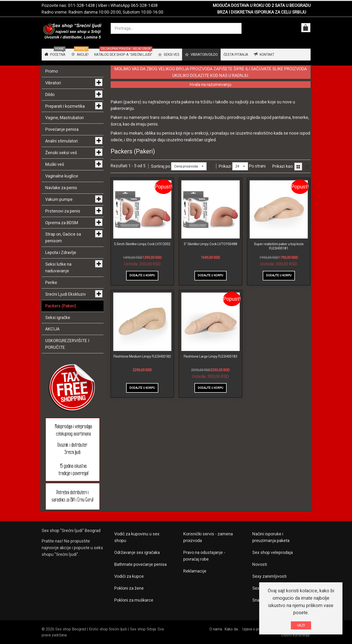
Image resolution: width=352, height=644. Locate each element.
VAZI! (301, 625)
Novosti (260, 564)
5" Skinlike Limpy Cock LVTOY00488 (211, 244)
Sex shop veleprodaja (273, 552)
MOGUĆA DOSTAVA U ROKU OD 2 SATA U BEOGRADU (262, 5)
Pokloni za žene (129, 588)
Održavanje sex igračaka (137, 552)
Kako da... (232, 629)
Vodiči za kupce (129, 576)
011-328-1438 (81, 5)
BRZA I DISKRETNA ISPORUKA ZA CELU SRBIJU (262, 12)
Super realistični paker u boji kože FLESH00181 (279, 246)
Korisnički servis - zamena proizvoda (208, 537)
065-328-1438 (144, 5)
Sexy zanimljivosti (269, 576)
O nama (216, 629)
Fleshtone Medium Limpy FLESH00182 (142, 356)
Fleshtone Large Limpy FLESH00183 (211, 356)
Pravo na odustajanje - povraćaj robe (204, 556)
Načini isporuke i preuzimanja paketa (271, 537)
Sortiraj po (161, 166)
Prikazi (225, 166)
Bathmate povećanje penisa (140, 564)
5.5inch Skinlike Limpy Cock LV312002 (142, 244)
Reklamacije (195, 571)
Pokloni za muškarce (134, 600)
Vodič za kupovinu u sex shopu (137, 537)
